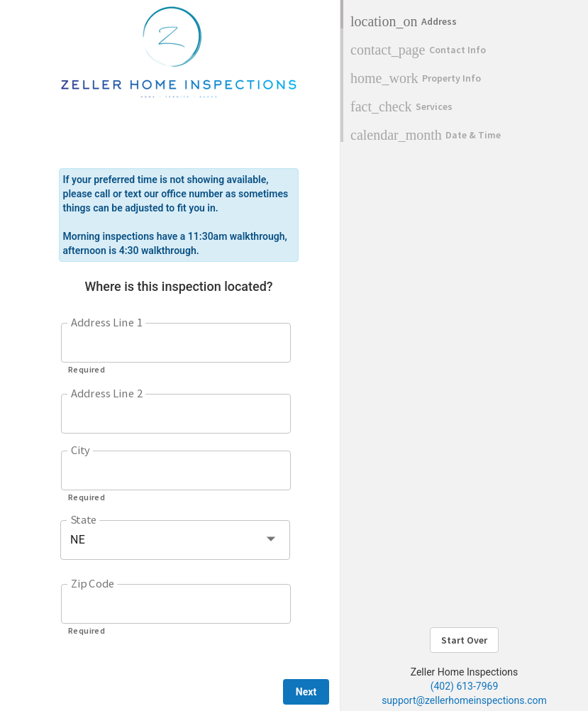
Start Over (464, 640)
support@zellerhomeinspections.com (464, 700)
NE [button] (78, 540)
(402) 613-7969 (465, 686)
